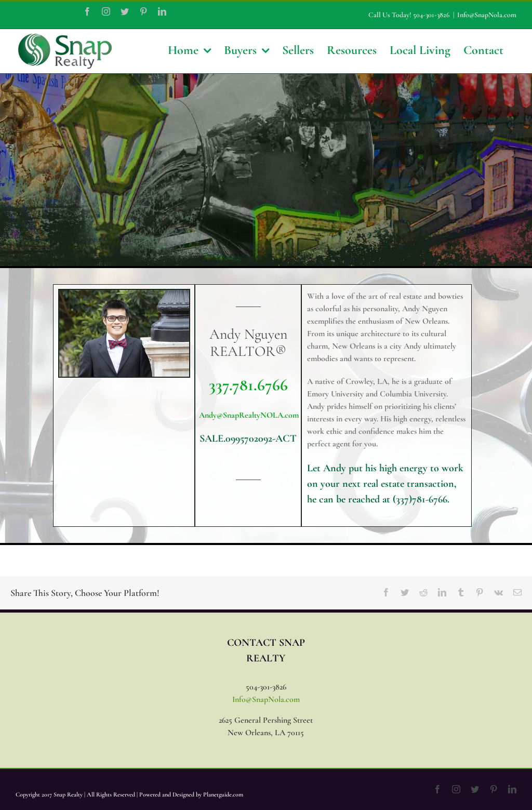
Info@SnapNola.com (487, 15)
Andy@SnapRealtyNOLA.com (249, 415)
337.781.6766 (248, 385)
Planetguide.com (223, 794)
